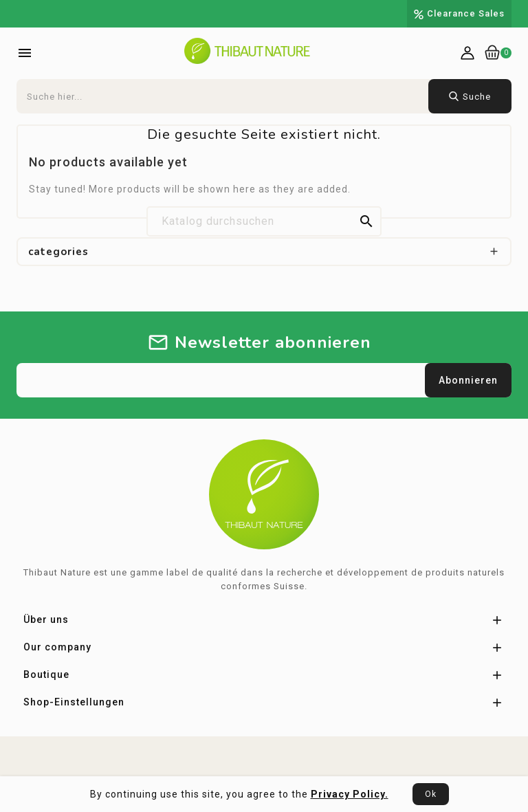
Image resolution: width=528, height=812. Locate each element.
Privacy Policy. (350, 794)
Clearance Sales (466, 13)
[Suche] (264, 221)
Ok (431, 794)
